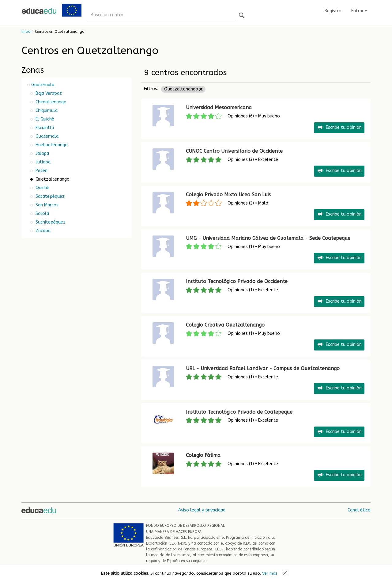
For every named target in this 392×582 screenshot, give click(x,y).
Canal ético (359, 510)
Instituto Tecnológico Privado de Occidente (237, 281)
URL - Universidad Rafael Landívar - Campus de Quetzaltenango (263, 368)
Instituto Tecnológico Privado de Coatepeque (239, 412)
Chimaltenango (50, 102)
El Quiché (44, 119)
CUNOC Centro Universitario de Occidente (234, 151)
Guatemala (43, 85)
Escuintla (44, 128)
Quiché (42, 188)
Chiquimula (46, 111)
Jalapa (42, 153)
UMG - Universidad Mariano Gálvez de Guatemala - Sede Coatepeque (268, 238)
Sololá (42, 214)
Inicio (26, 32)
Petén (41, 171)
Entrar (359, 11)
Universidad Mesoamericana (219, 107)
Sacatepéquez (49, 196)
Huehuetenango (51, 145)
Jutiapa (42, 162)
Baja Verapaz (48, 93)
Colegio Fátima (203, 455)
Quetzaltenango (183, 89)
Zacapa (42, 231)
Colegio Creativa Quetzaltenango (225, 325)
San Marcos (46, 205)
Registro (333, 11)
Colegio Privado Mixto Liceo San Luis (228, 195)
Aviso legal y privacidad (202, 510)
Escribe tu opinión (339, 128)
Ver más (270, 573)
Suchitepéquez (50, 222)
